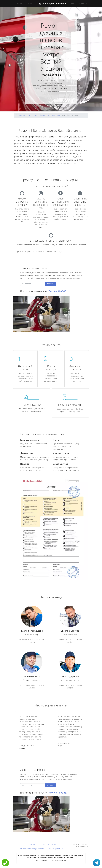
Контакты (83, 3)
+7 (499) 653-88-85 (51, 75)
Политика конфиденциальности (31, 849)
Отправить (50, 284)
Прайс (72, 3)
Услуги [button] (18, 3)
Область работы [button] (55, 849)
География (30, 3)
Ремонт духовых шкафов (50, 115)
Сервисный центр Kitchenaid (27, 115)
